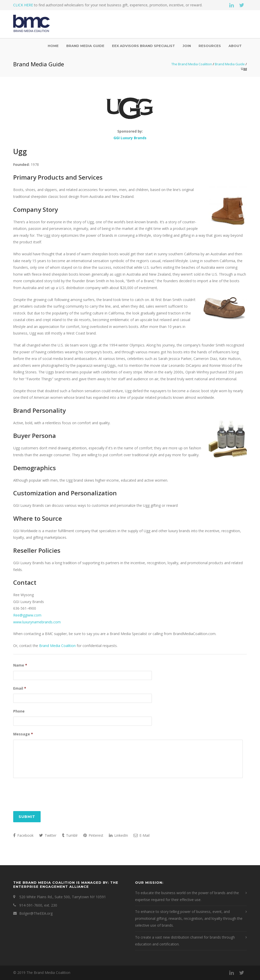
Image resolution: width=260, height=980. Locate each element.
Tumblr (70, 836)
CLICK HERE (23, 5)
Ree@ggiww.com (27, 615)
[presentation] (52, 794)
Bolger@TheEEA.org (36, 914)
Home (53, 46)
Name (20, 665)
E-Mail (142, 836)
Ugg (20, 151)
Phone (19, 710)
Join (187, 46)
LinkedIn (118, 836)
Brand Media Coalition (57, 646)
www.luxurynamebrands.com (37, 622)
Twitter (48, 836)
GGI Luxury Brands (130, 138)
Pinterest (93, 836)
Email (20, 688)
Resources (210, 46)
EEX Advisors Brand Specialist (143, 46)
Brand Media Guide (85, 46)
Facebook (23, 836)
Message (23, 733)
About (235, 46)
